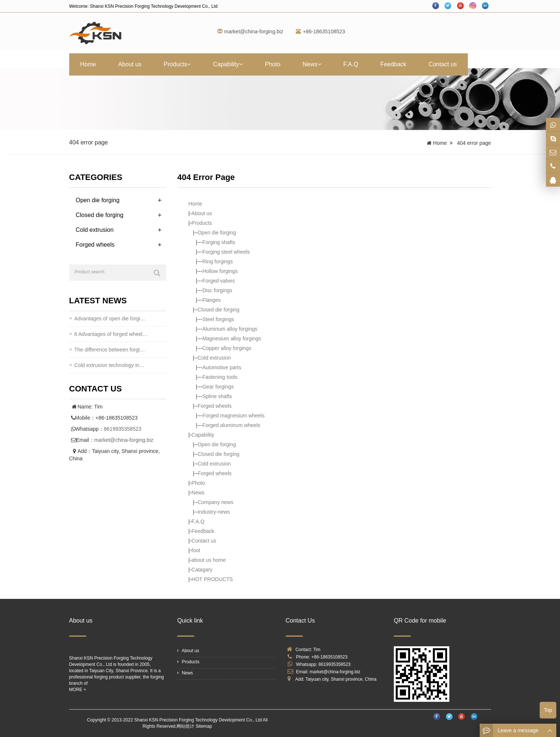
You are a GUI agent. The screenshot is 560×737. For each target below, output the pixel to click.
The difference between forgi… (110, 350)
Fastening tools (220, 377)
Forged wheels (215, 406)
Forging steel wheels (226, 252)
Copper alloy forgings (227, 348)
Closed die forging (219, 310)
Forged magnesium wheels (234, 416)
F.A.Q (351, 64)
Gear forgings (218, 387)
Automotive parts (222, 367)
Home (88, 64)
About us (130, 64)
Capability (228, 64)
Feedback (393, 64)
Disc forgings (217, 290)
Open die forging (217, 233)
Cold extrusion (214, 358)
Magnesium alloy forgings (232, 339)
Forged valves (219, 281)
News (312, 64)
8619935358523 (123, 429)
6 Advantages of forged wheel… (111, 334)
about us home (209, 560)
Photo (273, 64)
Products (177, 64)
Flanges (212, 300)
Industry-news (214, 512)
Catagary (202, 570)
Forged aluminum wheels (231, 425)
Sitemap (204, 726)
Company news (216, 502)
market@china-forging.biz (254, 31)
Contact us (443, 64)
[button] (189, 64)
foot (196, 550)
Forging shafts (219, 242)
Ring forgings (218, 261)
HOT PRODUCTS (212, 579)
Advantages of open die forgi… (110, 319)
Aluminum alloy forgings (230, 329)
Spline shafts (217, 396)
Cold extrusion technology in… (110, 365)
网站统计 (185, 726)
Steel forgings (218, 319)
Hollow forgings (220, 271)
